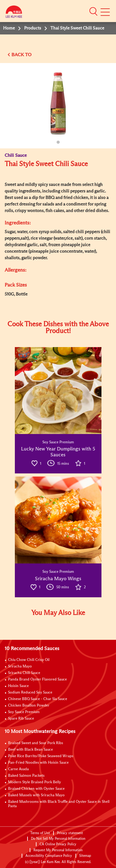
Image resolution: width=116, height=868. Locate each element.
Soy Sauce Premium (24, 712)
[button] (93, 11)
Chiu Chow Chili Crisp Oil (29, 660)
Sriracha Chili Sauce (24, 673)
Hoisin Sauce (18, 686)
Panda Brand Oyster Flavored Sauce (37, 680)
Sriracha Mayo (20, 667)
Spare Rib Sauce (21, 719)
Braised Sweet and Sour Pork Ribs (36, 743)
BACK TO (21, 55)
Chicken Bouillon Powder (29, 706)
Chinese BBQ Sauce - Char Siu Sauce (38, 699)
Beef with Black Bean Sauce (30, 750)
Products (33, 28)
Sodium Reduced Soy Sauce (30, 693)
